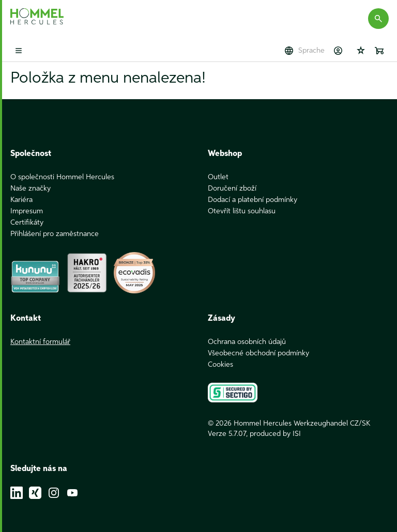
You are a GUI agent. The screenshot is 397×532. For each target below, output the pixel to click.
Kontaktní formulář (40, 342)
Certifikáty (27, 223)
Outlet (218, 177)
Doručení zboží (232, 189)
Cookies (220, 365)
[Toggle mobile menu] (19, 51)
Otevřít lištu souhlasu (242, 211)
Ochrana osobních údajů (247, 342)
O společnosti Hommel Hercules (62, 177)
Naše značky (30, 189)
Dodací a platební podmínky (253, 200)
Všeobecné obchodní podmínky (258, 353)
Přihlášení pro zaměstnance (55, 234)
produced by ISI (275, 434)
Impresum (27, 211)
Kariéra (21, 200)
